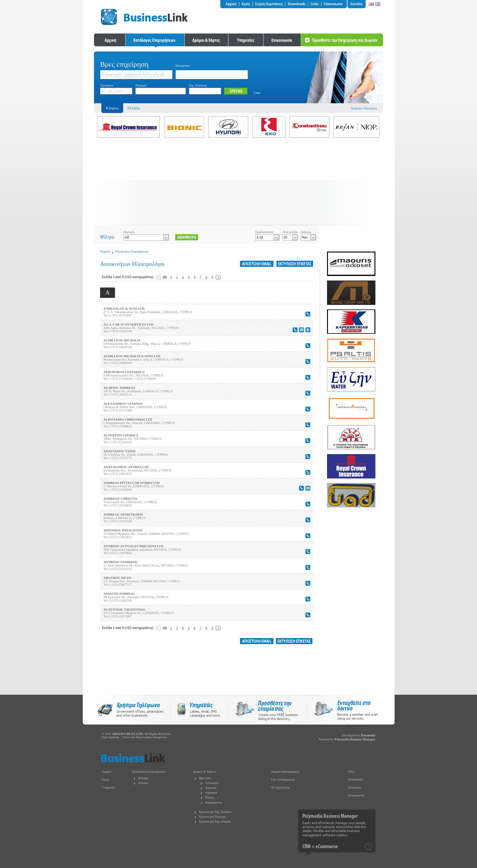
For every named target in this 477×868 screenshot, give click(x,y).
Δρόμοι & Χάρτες (205, 772)
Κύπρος (143, 778)
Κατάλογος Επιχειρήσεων (132, 251)
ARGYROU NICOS (117, 578)
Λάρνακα (211, 793)
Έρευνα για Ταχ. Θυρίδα (215, 822)
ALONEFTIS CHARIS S (121, 435)
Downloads (355, 780)
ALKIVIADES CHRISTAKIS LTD (128, 420)
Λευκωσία (212, 783)
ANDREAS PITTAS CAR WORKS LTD (132, 483)
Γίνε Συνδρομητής (283, 780)
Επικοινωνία (356, 795)
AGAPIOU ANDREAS (119, 388)
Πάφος (209, 797)
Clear (257, 93)
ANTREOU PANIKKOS (120, 562)
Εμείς (105, 780)
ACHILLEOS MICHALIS (122, 340)
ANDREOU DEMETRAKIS (123, 515)
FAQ (351, 772)
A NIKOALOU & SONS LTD (124, 309)
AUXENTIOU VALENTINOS (124, 610)
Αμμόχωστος (214, 802)
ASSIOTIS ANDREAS (119, 594)
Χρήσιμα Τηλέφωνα (364, 108)
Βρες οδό (205, 778)
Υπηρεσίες (109, 787)
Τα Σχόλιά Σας (280, 787)
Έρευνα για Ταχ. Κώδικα (215, 812)
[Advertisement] (238, 183)
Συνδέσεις (355, 787)
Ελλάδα (134, 108)
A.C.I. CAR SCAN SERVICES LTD (128, 325)
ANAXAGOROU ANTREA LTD (126, 467)
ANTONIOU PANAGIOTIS (123, 530)
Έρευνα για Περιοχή (212, 817)
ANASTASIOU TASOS (120, 451)
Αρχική (105, 251)
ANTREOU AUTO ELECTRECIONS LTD (133, 546)
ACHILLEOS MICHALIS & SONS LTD (132, 356)
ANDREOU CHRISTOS (120, 499)
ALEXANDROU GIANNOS (123, 404)
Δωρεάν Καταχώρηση (285, 772)
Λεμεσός (211, 788)
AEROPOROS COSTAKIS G (124, 372)
